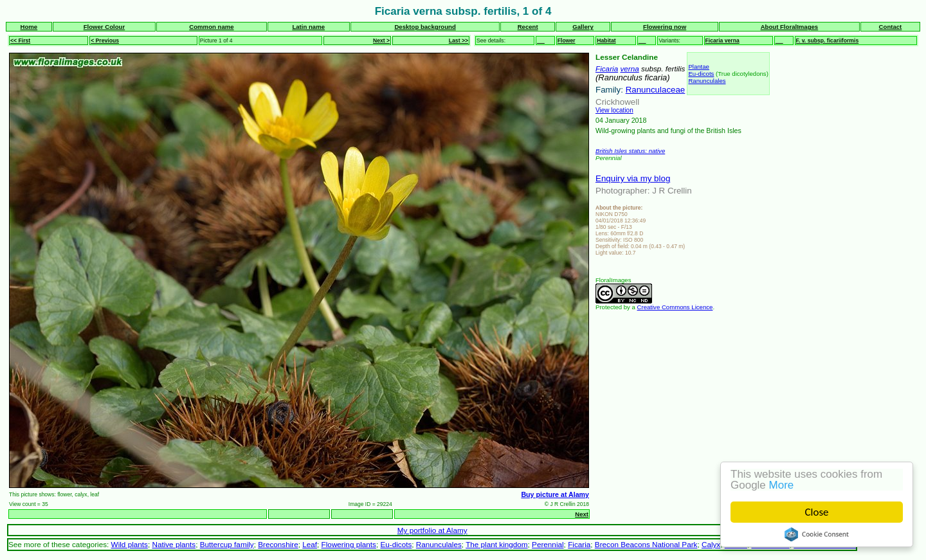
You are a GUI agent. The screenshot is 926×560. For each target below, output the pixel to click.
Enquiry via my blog (633, 178)
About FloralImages (790, 27)
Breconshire (278, 544)
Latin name (308, 27)
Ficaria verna (722, 41)
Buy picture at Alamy (555, 494)
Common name (211, 27)
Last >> (458, 41)
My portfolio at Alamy (432, 530)
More (782, 485)
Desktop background (425, 27)
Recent (528, 27)
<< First (20, 41)
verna (629, 68)
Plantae (699, 67)
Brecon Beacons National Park (646, 544)
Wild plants (130, 544)
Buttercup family (227, 544)
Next (582, 514)
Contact (891, 27)
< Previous (105, 41)
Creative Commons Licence (675, 307)
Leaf (310, 544)
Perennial (548, 544)
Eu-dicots (701, 74)
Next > (381, 41)
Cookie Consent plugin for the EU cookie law (817, 534)
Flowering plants (349, 544)
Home (29, 27)
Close (817, 512)
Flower (567, 41)
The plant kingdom (496, 544)
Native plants (174, 544)
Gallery (583, 27)
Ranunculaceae (656, 90)
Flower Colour (104, 27)
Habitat (606, 41)
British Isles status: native (630, 151)
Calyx (711, 544)
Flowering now (665, 27)
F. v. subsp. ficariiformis (828, 41)
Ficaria (607, 68)
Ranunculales (707, 81)
